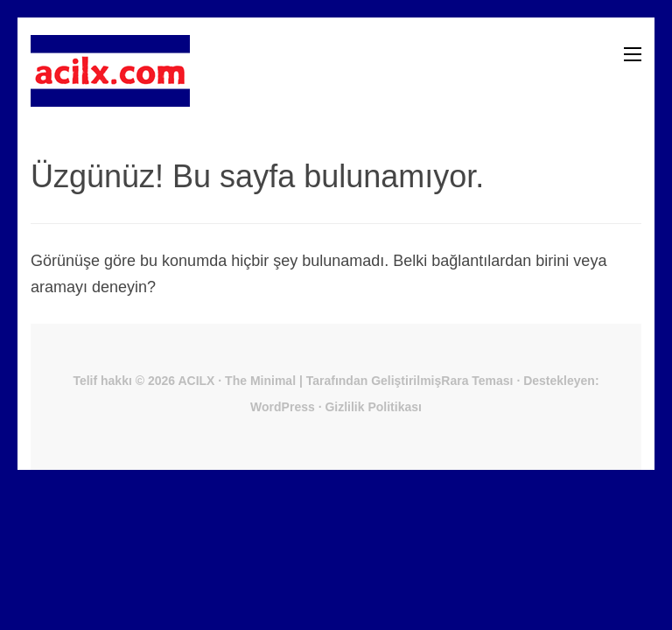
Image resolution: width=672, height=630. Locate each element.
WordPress (283, 407)
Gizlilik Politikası (373, 407)
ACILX (196, 381)
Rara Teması (477, 381)
